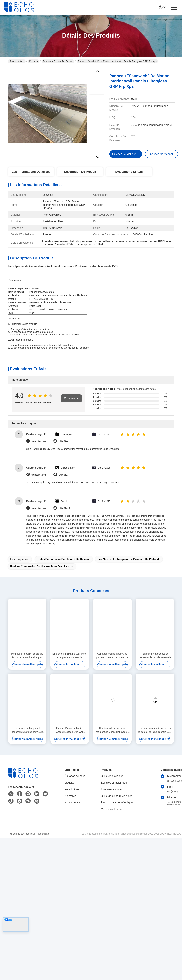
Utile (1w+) (64, 508)
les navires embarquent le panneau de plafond (128, 559)
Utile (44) (63, 441)
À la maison (17, 61)
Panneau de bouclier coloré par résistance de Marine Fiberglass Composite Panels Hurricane (27, 656)
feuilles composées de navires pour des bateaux (42, 566)
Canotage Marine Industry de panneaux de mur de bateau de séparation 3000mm (112, 656)
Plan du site (43, 834)
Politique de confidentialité (21, 834)
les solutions (72, 789)
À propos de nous (75, 776)
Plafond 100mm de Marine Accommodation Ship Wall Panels (70, 730)
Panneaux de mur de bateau (58, 61)
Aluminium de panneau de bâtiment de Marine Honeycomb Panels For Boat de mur (112, 730)
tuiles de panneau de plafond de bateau (63, 559)
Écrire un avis (71, 398)
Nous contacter (73, 803)
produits (69, 783)
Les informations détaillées (31, 172)
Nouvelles (70, 796)
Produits (34, 61)
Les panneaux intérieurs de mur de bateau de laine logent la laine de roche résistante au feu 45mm (155, 730)
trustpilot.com (39, 441)
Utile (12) (63, 475)
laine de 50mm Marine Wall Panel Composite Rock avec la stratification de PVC (70, 656)
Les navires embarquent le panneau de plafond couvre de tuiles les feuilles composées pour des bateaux (27, 730)
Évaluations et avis (129, 172)
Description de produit (80, 172)
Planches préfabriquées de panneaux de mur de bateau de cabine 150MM (155, 656)
